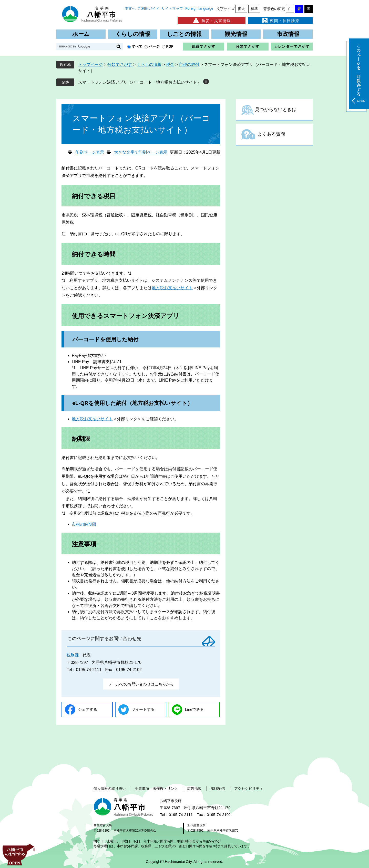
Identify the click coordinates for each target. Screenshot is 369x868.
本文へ (130, 8)
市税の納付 (189, 64)
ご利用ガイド (148, 8)
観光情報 (236, 34)
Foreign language (199, 8)
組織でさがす (203, 46)
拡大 (241, 9)
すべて (137, 46)
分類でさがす (248, 46)
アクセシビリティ (249, 789)
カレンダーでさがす (292, 46)
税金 (170, 64)
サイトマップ (172, 8)
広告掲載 (194, 789)
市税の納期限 (84, 524)
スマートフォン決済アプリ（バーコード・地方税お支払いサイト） (140, 82)
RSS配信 (218, 789)
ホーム (81, 34)
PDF (170, 46)
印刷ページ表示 (90, 152)
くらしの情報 (133, 34)
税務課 (73, 655)
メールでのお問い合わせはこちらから (141, 684)
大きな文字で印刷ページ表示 (141, 152)
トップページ (90, 64)
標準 (254, 9)
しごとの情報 (184, 34)
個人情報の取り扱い (110, 789)
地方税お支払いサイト (172, 288)
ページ (154, 46)
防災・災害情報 (212, 21)
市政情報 (288, 34)
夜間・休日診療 (280, 21)
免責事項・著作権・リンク (156, 789)
